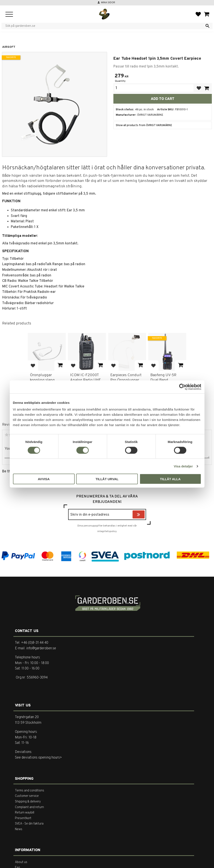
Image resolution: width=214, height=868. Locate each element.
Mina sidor (108, 3)
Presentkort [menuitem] (23, 818)
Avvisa (44, 479)
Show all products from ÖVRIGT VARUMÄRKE (144, 125)
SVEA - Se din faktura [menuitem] (29, 824)
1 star (6, 435)
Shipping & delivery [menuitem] (28, 802)
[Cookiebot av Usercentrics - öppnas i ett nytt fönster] (182, 387)
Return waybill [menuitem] (25, 813)
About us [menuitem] (21, 862)
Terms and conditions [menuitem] (30, 791)
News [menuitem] (19, 829)
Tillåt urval (107, 479)
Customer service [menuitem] (27, 796)
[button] (9, 15)
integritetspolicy (107, 531)
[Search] (208, 26)
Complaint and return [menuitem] (29, 807)
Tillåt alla (170, 479)
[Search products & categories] (104, 26)
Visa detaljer (183, 466)
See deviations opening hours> (38, 758)
